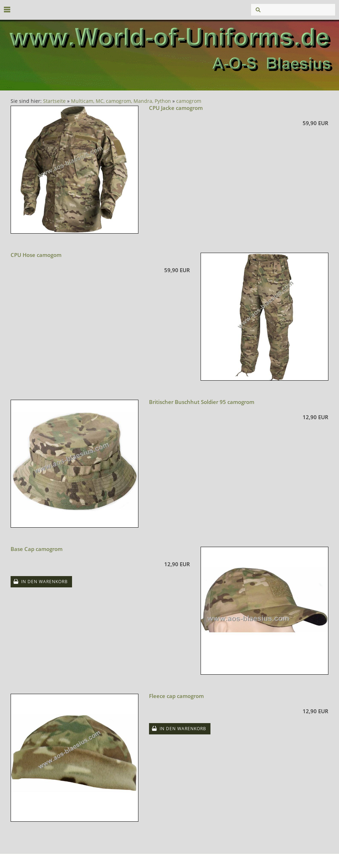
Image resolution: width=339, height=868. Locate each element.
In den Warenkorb (44, 582)
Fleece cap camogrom (176, 696)
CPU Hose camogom (36, 255)
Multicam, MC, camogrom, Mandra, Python (121, 101)
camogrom (189, 101)
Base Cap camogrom (37, 549)
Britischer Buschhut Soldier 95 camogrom (202, 402)
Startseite (54, 101)
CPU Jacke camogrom (176, 108)
